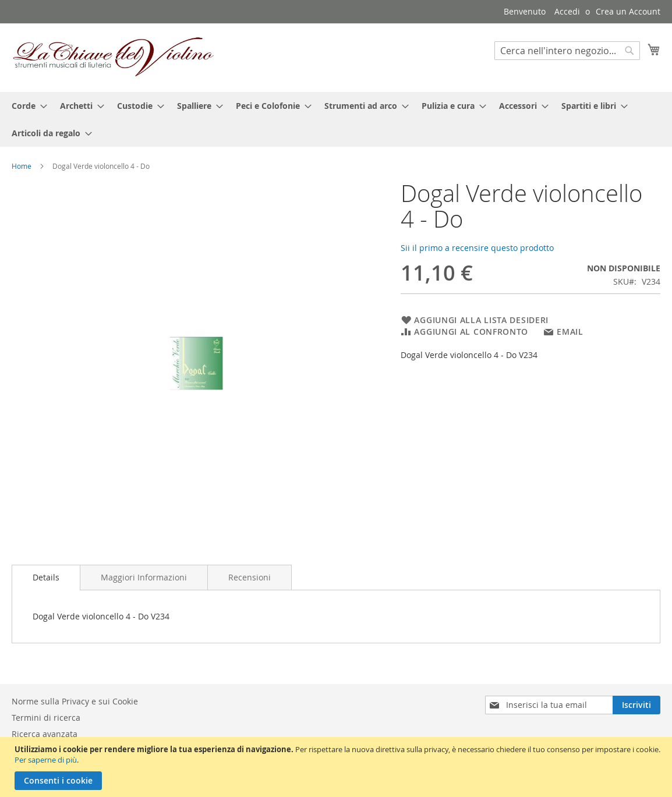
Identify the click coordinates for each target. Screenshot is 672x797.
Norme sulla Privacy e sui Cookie (75, 701)
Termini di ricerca (46, 718)
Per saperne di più (46, 760)
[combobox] (567, 51)
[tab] (46, 578)
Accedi (567, 11)
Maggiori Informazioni (144, 577)
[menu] (336, 119)
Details (46, 577)
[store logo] (114, 57)
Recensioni (250, 577)
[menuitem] (26, 106)
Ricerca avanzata (45, 734)
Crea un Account (628, 11)
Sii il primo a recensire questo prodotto (477, 248)
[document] (337, 767)
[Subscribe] (636, 705)
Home (22, 166)
